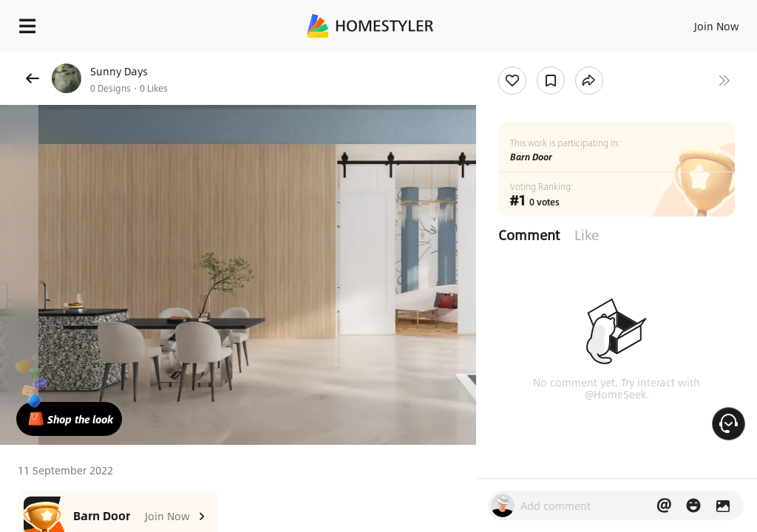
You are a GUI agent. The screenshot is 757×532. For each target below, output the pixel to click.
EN (697, 22)
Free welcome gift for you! (568, 59)
